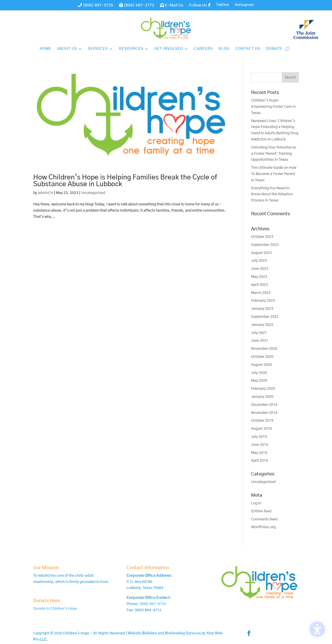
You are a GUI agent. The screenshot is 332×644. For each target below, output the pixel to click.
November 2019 (264, 413)
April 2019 (260, 461)
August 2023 (261, 253)
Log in (256, 503)
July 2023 (259, 261)
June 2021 (260, 341)
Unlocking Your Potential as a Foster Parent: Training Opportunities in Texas (274, 154)
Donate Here (47, 601)
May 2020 (259, 381)
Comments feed (264, 519)
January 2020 (262, 397)
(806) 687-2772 (137, 5)
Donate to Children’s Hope (55, 609)
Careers (203, 49)
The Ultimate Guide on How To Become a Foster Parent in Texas (274, 174)
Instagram (244, 5)
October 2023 (262, 237)
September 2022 (265, 317)
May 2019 (259, 453)
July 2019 (259, 437)
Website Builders (142, 633)
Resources (131, 49)
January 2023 (262, 309)
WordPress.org (263, 527)
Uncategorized (93, 193)
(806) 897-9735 (96, 5)
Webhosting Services (183, 633)
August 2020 (261, 365)
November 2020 (264, 349)
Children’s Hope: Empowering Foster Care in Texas (273, 107)
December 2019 (264, 405)
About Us (67, 49)
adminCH (46, 193)
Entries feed (261, 511)
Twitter (223, 5)
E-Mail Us (172, 5)
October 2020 (262, 357)
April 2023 (260, 285)
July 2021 (259, 333)
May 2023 (259, 277)
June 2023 (260, 269)
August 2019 (261, 429)
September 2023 (265, 245)
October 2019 (262, 421)
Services (98, 49)
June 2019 (260, 445)
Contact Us (248, 49)
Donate (274, 49)
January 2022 (262, 325)
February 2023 (263, 301)
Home (46, 49)
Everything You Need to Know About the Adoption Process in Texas (272, 194)
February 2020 (263, 389)
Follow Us (200, 5)
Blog (224, 49)
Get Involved (169, 49)
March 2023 (261, 293)
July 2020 (259, 373)
